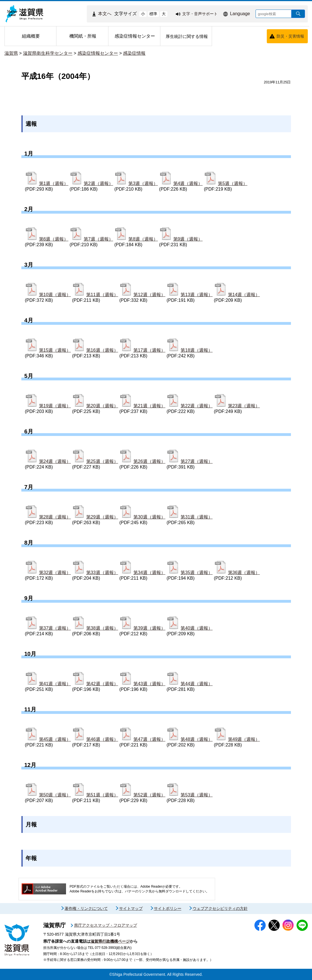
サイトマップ (131, 908)
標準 (153, 14)
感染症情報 (134, 53)
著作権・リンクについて (86, 908)
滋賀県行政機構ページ (110, 941)
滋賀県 (11, 53)
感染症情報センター (98, 53)
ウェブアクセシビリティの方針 (220, 908)
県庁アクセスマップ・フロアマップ (106, 925)
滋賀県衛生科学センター (48, 53)
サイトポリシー (168, 908)
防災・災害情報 (290, 36)
